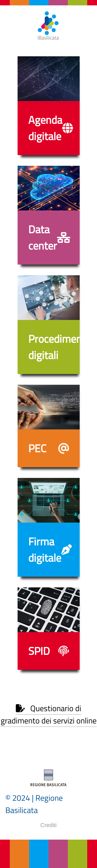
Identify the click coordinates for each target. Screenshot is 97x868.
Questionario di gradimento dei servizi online (49, 714)
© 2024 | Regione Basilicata (34, 804)
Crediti (49, 825)
